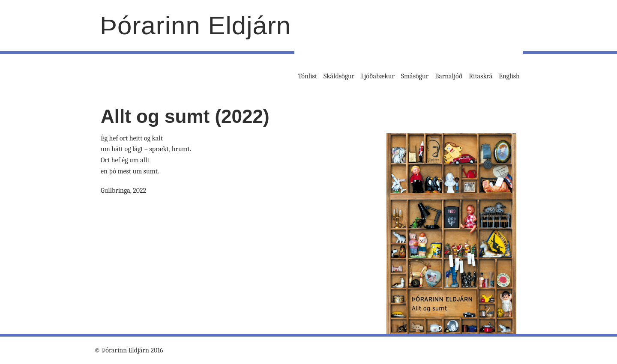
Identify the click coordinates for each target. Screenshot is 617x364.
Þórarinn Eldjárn (195, 25)
